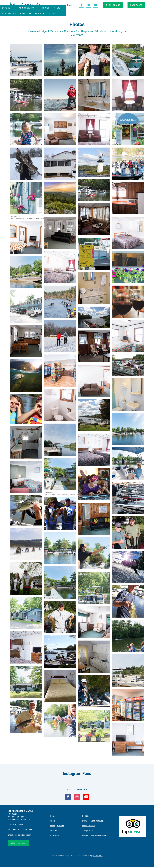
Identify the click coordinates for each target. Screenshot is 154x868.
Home (53, 817)
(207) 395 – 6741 (15, 826)
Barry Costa (98, 857)
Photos (62, 13)
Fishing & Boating (43, 13)
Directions (104, 13)
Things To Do (88, 832)
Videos (73, 13)
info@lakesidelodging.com (19, 836)
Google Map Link (19, 845)
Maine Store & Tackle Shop (94, 836)
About (117, 13)
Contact (131, 13)
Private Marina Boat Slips (93, 822)
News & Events (88, 13)
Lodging (23, 13)
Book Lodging (113, 5)
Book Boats (136, 5)
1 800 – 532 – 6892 (25, 831)
